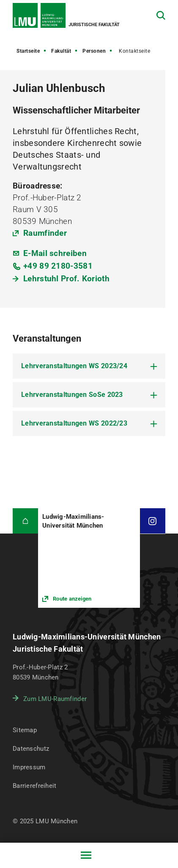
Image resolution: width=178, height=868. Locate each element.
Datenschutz (31, 749)
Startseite (28, 51)
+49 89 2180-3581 (58, 266)
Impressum (29, 767)
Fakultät (61, 51)
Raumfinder (45, 233)
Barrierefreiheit (34, 786)
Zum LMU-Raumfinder (55, 699)
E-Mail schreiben (55, 253)
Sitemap (25, 730)
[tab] (89, 366)
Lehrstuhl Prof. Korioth (66, 279)
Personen (94, 51)
